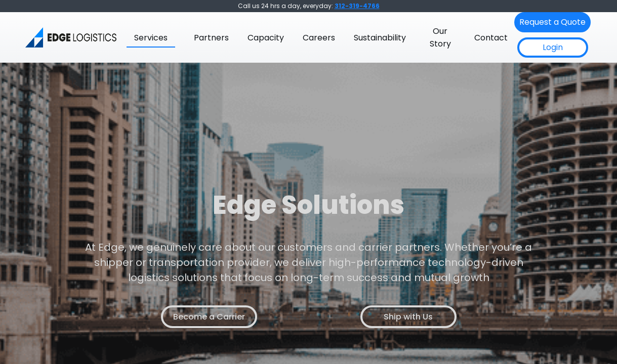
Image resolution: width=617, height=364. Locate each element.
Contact (491, 38)
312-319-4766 (357, 6)
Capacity (266, 38)
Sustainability (380, 38)
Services (151, 38)
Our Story (440, 37)
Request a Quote (552, 22)
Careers (319, 38)
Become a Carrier (209, 317)
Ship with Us (408, 317)
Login (553, 47)
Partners (211, 38)
